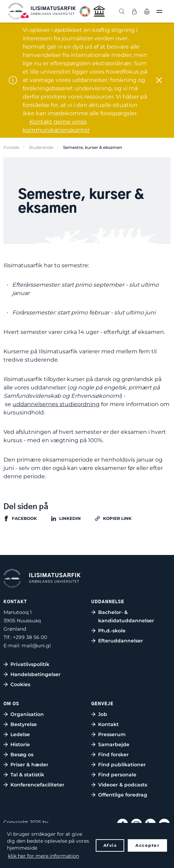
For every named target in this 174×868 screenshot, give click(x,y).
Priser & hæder (29, 765)
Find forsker (113, 755)
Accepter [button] (147, 845)
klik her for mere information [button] (43, 856)
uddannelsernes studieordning (56, 404)
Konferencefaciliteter (37, 785)
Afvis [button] (110, 845)
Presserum (112, 734)
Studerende (41, 147)
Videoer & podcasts (123, 785)
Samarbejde (114, 744)
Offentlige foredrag (123, 795)
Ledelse (20, 734)
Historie (20, 744)
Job (103, 714)
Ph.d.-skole (112, 631)
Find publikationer (122, 765)
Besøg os (22, 755)
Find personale (117, 775)
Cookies (20, 684)
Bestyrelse (24, 724)
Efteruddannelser (121, 641)
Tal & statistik (27, 775)
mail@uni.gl (36, 646)
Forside (11, 147)
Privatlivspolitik (30, 664)
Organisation (27, 714)
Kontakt (108, 724)
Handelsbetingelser (35, 674)
